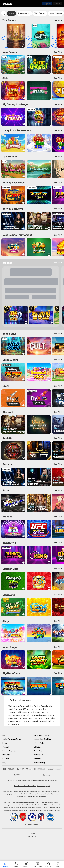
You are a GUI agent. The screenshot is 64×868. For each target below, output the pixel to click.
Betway (5, 743)
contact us (32, 797)
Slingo (5, 763)
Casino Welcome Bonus (12, 739)
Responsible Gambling (42, 739)
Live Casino (24, 13)
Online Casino (39, 751)
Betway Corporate (9, 751)
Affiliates (37, 747)
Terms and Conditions (14, 780)
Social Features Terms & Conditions (25, 786)
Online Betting (39, 763)
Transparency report (44, 786)
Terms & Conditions (41, 735)
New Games (56, 13)
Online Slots (38, 755)
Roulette (6, 759)
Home (11, 13)
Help (4, 735)
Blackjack (37, 759)
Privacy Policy (39, 743)
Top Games (40, 13)
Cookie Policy (8, 747)
